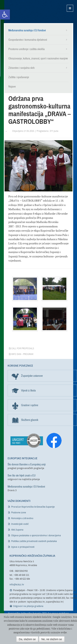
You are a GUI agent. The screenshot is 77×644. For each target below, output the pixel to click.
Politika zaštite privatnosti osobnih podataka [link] (34, 541)
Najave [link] (12, 87)
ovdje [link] (64, 632)
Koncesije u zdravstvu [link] (22, 518)
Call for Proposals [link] (23, 349)
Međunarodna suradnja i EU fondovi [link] (27, 30)
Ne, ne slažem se (52, 639)
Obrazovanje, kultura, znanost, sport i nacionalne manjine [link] (38, 58)
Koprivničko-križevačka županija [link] (22, 12)
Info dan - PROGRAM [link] (22, 354)
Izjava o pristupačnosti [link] (23, 547)
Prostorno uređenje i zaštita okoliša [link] (27, 49)
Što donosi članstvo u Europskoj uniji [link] (27, 464)
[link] (5, 15)
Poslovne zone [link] (19, 513)
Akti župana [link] (17, 530)
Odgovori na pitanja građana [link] (28, 606)
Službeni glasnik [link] (30, 420)
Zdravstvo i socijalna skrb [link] (21, 68)
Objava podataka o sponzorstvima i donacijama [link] (36, 536)
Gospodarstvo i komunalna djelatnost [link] (28, 40)
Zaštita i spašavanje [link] (19, 77)
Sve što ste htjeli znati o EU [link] (22, 476)
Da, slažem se (27, 639)
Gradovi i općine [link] (30, 405)
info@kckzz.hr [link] (17, 585)
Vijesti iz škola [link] (28, 390)
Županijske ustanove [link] (32, 376)
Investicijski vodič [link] (20, 524)
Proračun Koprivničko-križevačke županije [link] (33, 507)
